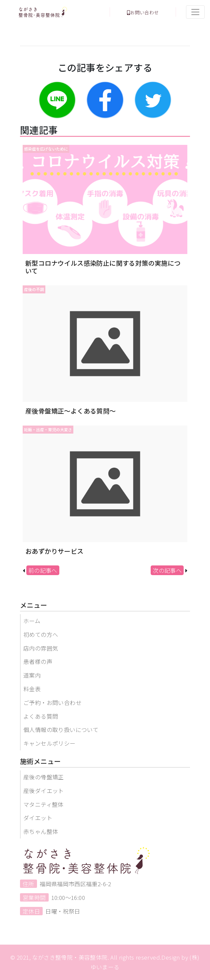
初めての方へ (41, 634)
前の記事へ (43, 570)
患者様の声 (38, 661)
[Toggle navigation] (195, 12)
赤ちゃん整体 (41, 831)
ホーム (32, 621)
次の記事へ (167, 570)
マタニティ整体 (43, 804)
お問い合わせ (143, 12)
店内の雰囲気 (41, 648)
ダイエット (38, 818)
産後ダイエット (44, 791)
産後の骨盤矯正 (44, 777)
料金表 (32, 689)
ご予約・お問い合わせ (52, 702)
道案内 (32, 675)
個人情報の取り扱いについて (61, 729)
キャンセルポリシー (49, 743)
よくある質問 (41, 716)
